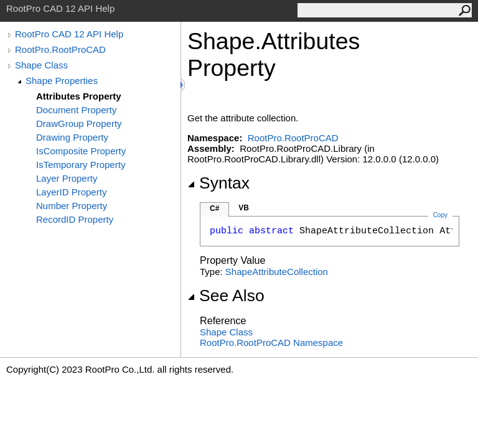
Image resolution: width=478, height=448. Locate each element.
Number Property (72, 206)
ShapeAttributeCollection (277, 272)
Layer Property (67, 178)
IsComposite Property (81, 151)
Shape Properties (62, 81)
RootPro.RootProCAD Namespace (271, 343)
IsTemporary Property (81, 165)
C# (214, 208)
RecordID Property (75, 219)
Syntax (218, 183)
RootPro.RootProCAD (60, 49)
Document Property (76, 110)
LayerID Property (71, 192)
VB (244, 208)
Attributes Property (79, 96)
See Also (226, 296)
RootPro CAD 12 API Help (69, 34)
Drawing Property (72, 137)
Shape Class (41, 65)
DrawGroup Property (79, 124)
